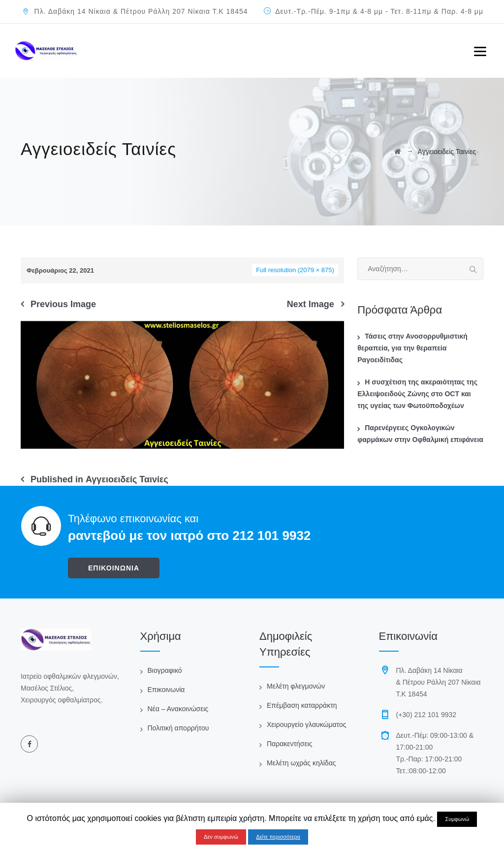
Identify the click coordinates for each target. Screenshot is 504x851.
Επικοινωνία (166, 690)
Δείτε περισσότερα (278, 837)
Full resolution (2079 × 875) (295, 270)
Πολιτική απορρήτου (178, 728)
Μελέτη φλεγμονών (296, 686)
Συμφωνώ (457, 819)
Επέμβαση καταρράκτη (302, 705)
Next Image (311, 304)
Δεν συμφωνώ (221, 837)
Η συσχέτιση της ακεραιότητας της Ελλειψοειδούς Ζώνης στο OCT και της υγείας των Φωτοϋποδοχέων (417, 394)
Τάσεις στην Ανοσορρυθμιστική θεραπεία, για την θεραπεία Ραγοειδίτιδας (412, 348)
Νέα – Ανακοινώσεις (178, 709)
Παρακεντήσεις (290, 744)
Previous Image (63, 304)
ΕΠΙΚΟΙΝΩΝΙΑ (114, 568)
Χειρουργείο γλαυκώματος (306, 725)
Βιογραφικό (165, 670)
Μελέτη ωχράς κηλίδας (301, 763)
